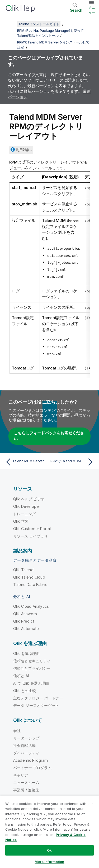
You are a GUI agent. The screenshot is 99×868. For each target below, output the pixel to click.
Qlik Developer (27, 506)
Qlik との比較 (25, 691)
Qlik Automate (26, 629)
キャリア (21, 775)
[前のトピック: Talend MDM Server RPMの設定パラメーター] (26, 462)
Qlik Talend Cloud (29, 577)
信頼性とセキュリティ (32, 661)
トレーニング (24, 514)
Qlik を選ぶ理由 (27, 653)
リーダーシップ (26, 738)
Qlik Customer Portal (32, 529)
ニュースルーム (26, 783)
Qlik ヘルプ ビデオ (29, 499)
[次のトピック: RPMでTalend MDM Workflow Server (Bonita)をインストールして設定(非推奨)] (73, 462)
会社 (17, 731)
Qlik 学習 (21, 521)
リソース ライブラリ (31, 536)
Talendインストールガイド (39, 24)
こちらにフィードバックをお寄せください (49, 436)
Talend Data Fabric (30, 585)
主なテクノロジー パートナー (38, 698)
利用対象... (24, 150)
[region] (49, 832)
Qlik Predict (24, 621)
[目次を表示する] (11, 24)
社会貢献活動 (24, 745)
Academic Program (31, 760)
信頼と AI (21, 676)
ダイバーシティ (26, 753)
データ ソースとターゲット (36, 705)
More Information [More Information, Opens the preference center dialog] (49, 862)
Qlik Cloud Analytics (31, 606)
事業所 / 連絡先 (26, 790)
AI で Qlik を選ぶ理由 (31, 683)
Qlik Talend (23, 570)
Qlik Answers (25, 614)
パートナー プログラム (32, 768)
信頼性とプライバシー (32, 668)
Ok (49, 850)
